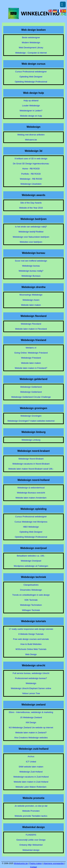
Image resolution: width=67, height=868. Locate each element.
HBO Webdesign (31, 527)
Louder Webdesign (31, 106)
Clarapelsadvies (31, 585)
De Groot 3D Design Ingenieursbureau (31, 164)
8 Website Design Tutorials (31, 634)
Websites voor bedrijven (31, 242)
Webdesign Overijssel (31, 561)
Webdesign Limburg (31, 440)
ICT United (31, 762)
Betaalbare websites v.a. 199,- (31, 556)
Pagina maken (36, 863)
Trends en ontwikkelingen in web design (31, 595)
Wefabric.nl (31, 348)
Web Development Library (31, 48)
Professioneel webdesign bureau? (31, 678)
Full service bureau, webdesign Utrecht (31, 673)
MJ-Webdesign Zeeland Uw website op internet (31, 728)
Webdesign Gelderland (31, 387)
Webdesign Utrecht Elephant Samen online (31, 688)
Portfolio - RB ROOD (31, 174)
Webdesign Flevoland (31, 324)
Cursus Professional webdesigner (31, 72)
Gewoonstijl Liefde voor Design (31, 840)
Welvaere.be (31, 140)
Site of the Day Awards (31, 203)
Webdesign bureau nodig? (31, 271)
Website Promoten (31, 811)
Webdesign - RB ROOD (31, 179)
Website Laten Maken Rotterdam (31, 787)
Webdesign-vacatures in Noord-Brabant (31, 464)
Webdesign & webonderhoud (31, 488)
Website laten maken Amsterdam (31, 498)
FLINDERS (31, 835)
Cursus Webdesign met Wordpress (31, 522)
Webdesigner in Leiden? (31, 111)
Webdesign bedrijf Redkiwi (31, 232)
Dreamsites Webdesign (31, 590)
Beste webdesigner (31, 37)
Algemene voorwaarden (54, 863)
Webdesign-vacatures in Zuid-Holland (31, 777)
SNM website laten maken (31, 767)
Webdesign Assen (31, 300)
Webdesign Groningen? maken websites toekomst (31, 421)
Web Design (31, 654)
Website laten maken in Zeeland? (31, 733)
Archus (31, 756)
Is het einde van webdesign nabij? (31, 227)
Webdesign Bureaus (31, 276)
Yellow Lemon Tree (31, 693)
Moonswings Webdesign (31, 295)
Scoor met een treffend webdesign (31, 261)
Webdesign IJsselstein (31, 184)
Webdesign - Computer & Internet (31, 53)
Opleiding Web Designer (31, 77)
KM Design (31, 722)
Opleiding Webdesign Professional (31, 82)
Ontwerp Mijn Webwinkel (31, 845)
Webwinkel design (31, 850)
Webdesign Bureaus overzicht (31, 493)
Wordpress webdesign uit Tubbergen (31, 566)
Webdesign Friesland (31, 358)
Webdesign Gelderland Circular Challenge (31, 397)
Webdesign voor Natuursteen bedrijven (31, 237)
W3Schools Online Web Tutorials (31, 649)
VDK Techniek (31, 600)
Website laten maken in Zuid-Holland (31, 782)
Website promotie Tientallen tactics (31, 816)
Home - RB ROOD (31, 169)
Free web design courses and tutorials (31, 639)
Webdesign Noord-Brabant (31, 459)
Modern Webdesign (31, 42)
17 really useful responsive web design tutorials (31, 629)
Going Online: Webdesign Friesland (31, 353)
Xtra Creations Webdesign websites (31, 738)
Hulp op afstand (31, 101)
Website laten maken (31, 305)
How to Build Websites (31, 644)
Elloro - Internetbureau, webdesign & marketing (31, 712)
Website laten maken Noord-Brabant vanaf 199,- (31, 469)
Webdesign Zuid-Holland (31, 772)
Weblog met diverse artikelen (31, 135)
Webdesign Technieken (31, 605)
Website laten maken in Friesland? (31, 368)
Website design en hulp (31, 116)
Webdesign (31, 683)
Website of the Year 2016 (31, 208)
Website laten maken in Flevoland (31, 329)
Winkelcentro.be (21, 863)
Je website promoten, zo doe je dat (31, 806)
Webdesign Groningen (31, 416)
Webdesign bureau (31, 266)
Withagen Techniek (31, 610)
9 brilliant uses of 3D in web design (31, 159)
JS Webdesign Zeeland (31, 717)
